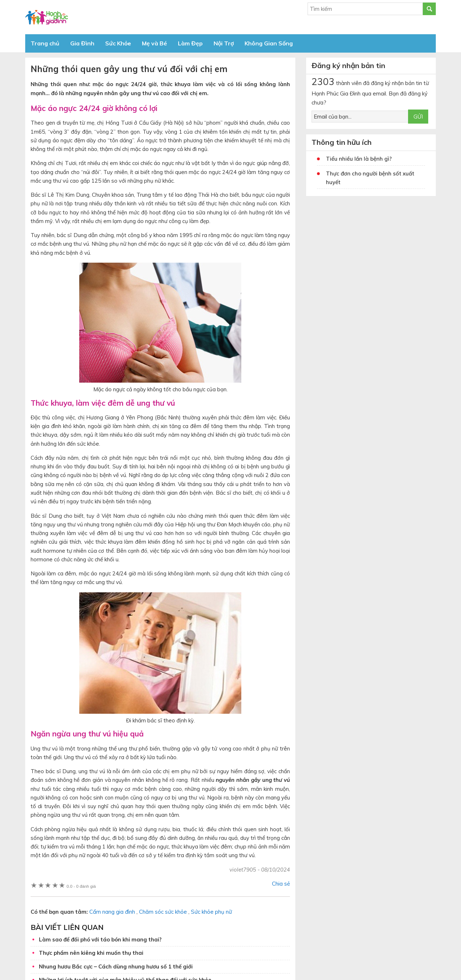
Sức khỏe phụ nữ (211, 912)
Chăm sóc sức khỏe (163, 912)
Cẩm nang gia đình (112, 912)
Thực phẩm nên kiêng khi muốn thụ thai (91, 953)
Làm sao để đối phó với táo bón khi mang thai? (100, 939)
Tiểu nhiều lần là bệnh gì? (359, 159)
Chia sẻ (281, 884)
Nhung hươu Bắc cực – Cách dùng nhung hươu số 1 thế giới (116, 966)
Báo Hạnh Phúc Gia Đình (90, 17)
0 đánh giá (81, 886)
